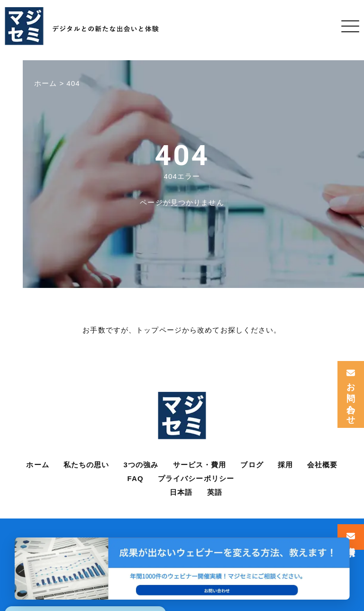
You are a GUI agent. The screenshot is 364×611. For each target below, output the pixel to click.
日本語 (181, 492)
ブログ (252, 465)
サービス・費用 (200, 465)
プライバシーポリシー (196, 478)
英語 (215, 492)
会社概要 (323, 465)
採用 (285, 465)
